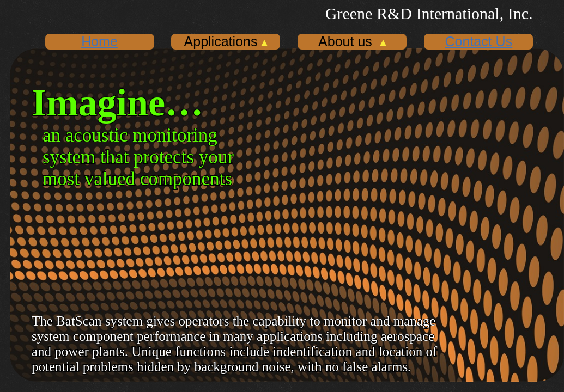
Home (99, 41)
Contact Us (479, 41)
